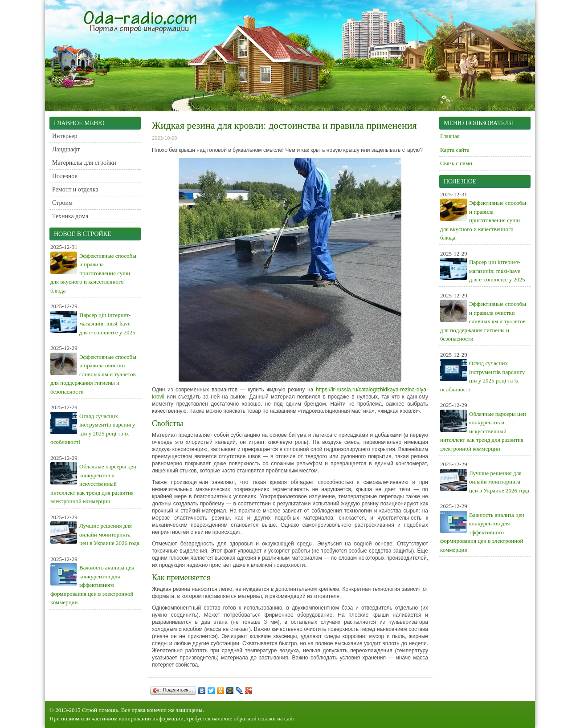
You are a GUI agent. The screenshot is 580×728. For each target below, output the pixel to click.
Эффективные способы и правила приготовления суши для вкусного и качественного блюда (93, 273)
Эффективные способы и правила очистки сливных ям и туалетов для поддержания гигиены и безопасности (93, 374)
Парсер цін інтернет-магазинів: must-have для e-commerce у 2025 (107, 324)
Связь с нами (456, 163)
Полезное (65, 176)
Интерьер (65, 136)
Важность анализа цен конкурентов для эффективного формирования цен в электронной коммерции (92, 585)
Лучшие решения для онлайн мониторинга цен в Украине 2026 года (109, 534)
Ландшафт (66, 149)
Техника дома (70, 216)
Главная (450, 136)
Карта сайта (455, 150)
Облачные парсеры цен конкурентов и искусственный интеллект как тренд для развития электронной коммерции (93, 484)
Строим (62, 203)
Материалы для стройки (84, 163)
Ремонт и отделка (75, 189)
